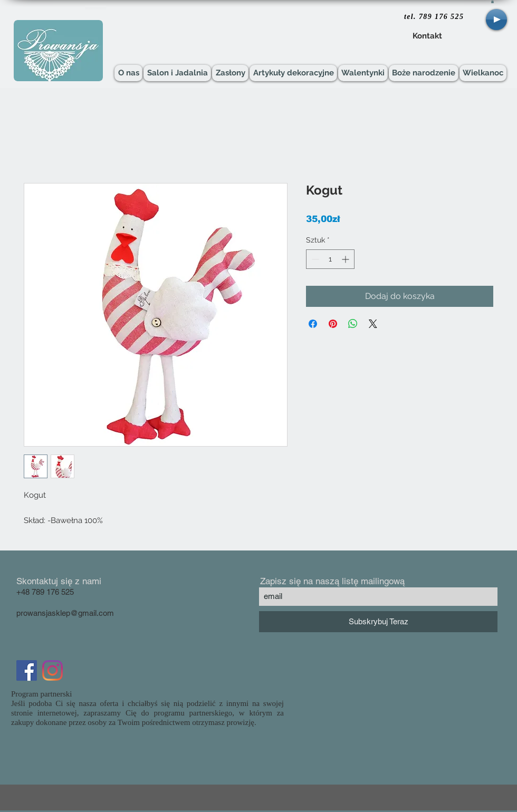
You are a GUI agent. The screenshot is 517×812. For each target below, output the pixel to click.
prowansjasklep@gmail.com (65, 613)
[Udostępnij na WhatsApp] (353, 324)
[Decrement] (314, 259)
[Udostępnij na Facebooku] (313, 324)
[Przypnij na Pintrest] (333, 324)
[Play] (496, 20)
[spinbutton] (330, 259)
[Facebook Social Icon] (27, 670)
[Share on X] (373, 324)
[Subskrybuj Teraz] (378, 622)
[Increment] (346, 259)
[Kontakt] (427, 36)
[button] (492, 2)
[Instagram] (52, 670)
